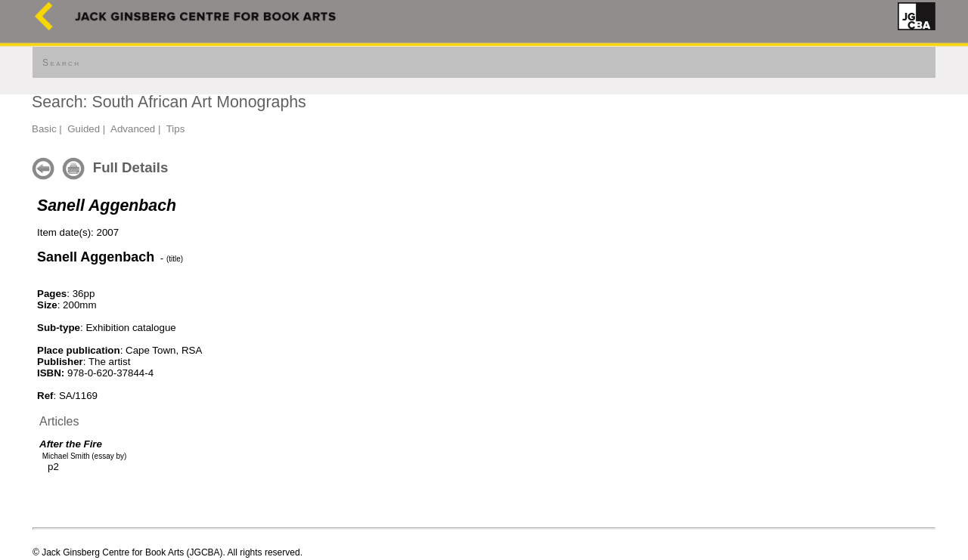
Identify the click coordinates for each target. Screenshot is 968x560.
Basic (44, 129)
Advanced (133, 129)
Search (61, 63)
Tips (176, 129)
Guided (84, 129)
